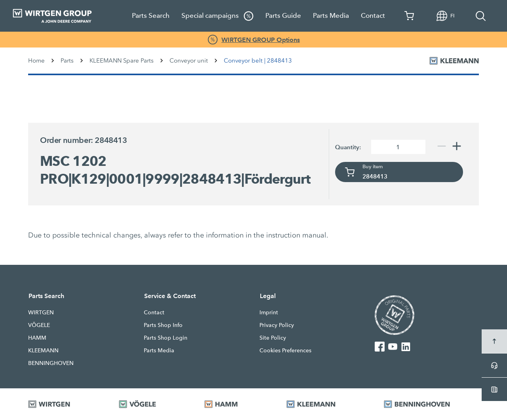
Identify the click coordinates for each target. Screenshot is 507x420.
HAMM (37, 338)
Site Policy (273, 338)
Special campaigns (217, 16)
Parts (67, 61)
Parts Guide (283, 16)
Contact (373, 16)
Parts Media (331, 16)
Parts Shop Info (163, 325)
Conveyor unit (189, 61)
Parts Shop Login (166, 338)
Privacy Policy (277, 325)
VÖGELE (39, 325)
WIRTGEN (41, 312)
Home (36, 61)
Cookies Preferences (285, 350)
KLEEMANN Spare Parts (122, 61)
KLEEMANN (43, 350)
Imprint (269, 312)
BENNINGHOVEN (51, 363)
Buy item (373, 167)
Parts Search (151, 16)
